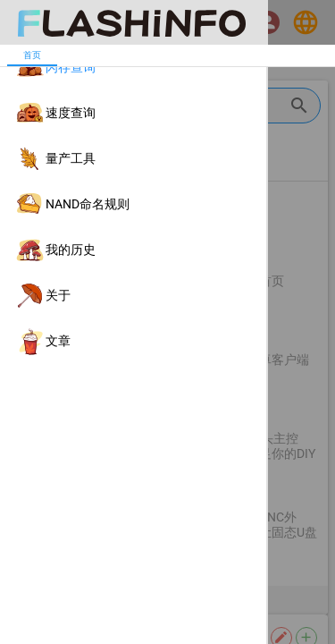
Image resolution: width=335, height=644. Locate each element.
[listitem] (133, 68)
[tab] (32, 55)
